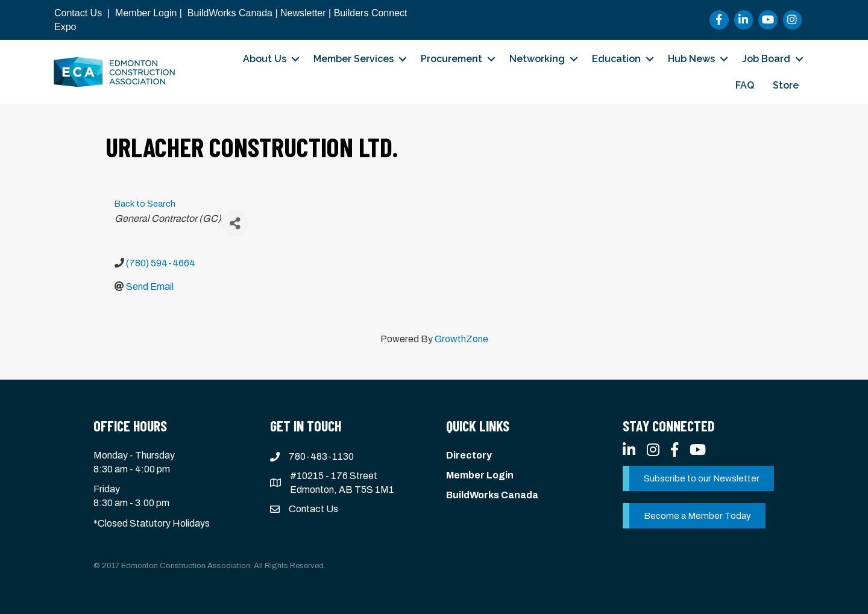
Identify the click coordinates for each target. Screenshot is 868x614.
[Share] (235, 223)
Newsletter (303, 13)
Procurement (451, 59)
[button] (698, 478)
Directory (469, 455)
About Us (265, 59)
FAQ (745, 85)
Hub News (691, 59)
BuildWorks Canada (230, 13)
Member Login (146, 13)
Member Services (354, 59)
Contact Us (78, 13)
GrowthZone (461, 339)
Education (616, 59)
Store (786, 85)
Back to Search (145, 204)
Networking (537, 59)
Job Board (766, 59)
